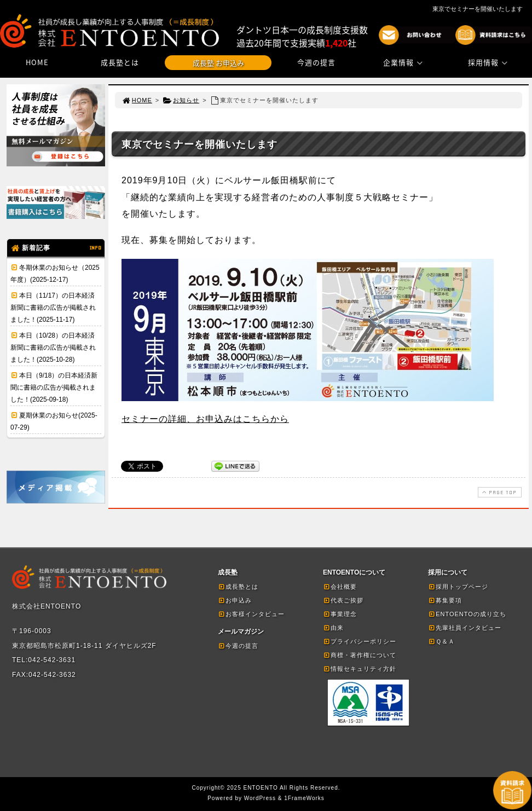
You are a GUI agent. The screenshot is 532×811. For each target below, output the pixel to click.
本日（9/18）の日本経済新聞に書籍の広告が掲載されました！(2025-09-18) (54, 387)
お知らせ (181, 100)
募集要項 (445, 600)
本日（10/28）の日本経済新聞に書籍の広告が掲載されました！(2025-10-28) (53, 347)
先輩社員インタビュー (465, 628)
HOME (37, 62)
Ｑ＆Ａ (441, 641)
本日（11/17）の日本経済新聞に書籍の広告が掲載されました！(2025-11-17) (53, 308)
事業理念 (340, 614)
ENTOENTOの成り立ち (467, 614)
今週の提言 (316, 62)
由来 (333, 628)
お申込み (235, 600)
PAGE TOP (499, 492)
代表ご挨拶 (343, 600)
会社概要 (340, 587)
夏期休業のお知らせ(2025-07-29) (54, 421)
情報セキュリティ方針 (360, 669)
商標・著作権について (360, 655)
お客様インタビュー (251, 614)
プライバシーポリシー (360, 641)
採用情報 (489, 62)
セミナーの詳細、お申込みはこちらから (205, 419)
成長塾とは (120, 62)
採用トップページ (458, 587)
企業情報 (404, 62)
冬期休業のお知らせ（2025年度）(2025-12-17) (55, 274)
